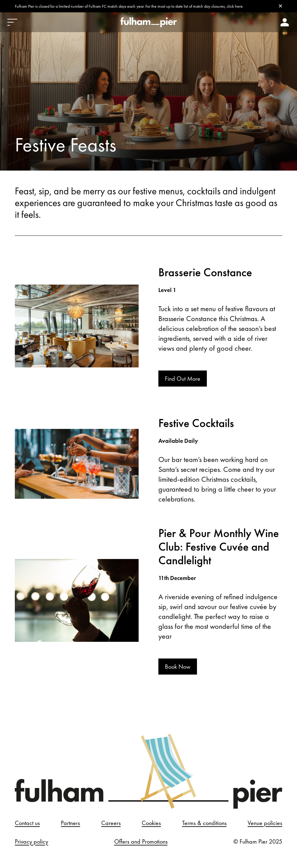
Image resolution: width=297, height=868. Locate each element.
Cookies (151, 823)
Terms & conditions (204, 823)
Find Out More (183, 379)
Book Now (178, 667)
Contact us (27, 823)
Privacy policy (31, 841)
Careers (111, 823)
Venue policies (265, 823)
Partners (70, 823)
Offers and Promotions (141, 841)
